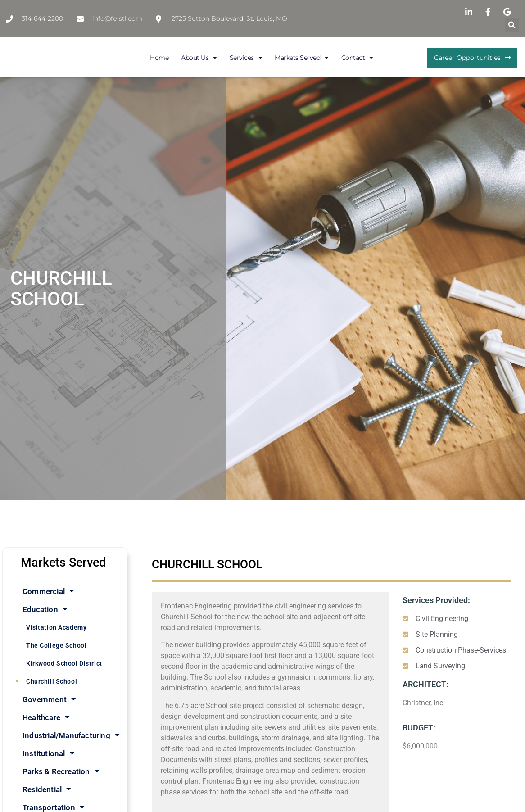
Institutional (49, 753)
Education (45, 609)
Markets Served (302, 58)
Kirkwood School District (64, 663)
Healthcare (46, 717)
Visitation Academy (56, 627)
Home (159, 58)
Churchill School (52, 681)
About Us (199, 58)
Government (49, 699)
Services (246, 58)
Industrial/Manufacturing (71, 735)
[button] (512, 25)
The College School (56, 645)
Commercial (48, 591)
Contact (357, 58)
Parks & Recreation (61, 771)
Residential (47, 789)
